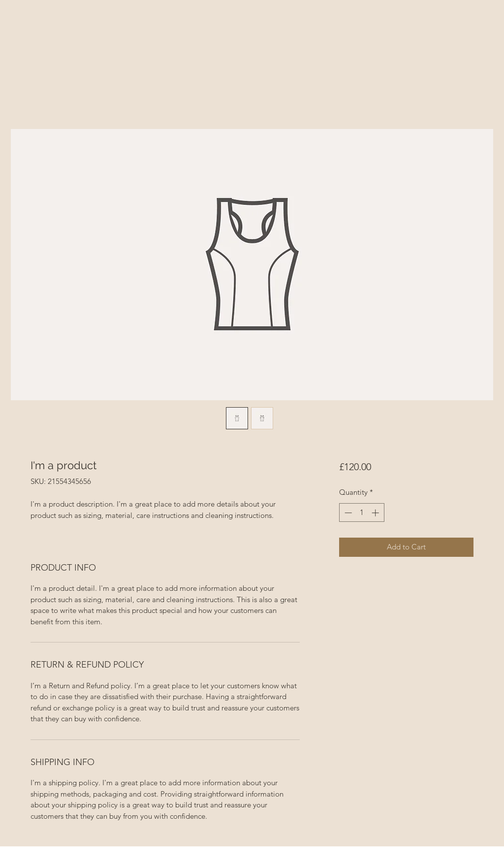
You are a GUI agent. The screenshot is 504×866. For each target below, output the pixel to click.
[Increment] (376, 513)
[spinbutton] (362, 513)
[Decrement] (347, 513)
